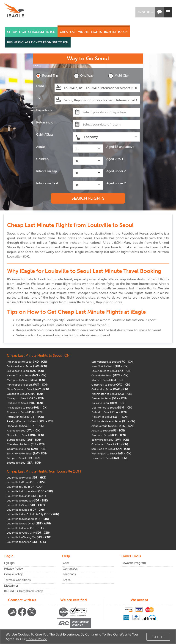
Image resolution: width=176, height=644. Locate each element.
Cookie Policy (13, 574)
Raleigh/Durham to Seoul (30, 421)
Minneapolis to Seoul (27, 385)
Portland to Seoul (25, 403)
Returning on (46, 122)
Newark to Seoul (109, 417)
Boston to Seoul (109, 435)
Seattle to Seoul (24, 463)
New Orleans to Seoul (28, 389)
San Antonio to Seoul (27, 453)
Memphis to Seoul (26, 380)
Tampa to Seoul (24, 458)
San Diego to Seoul (111, 449)
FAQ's (67, 580)
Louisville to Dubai (26, 510)
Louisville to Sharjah (26, 542)
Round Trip (47, 76)
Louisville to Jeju (25, 487)
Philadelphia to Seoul (27, 407)
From (40, 86)
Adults (41, 147)
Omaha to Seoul (25, 394)
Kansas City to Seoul (26, 375)
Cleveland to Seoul (26, 444)
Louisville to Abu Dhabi (29, 523)
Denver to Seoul (109, 398)
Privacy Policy (14, 569)
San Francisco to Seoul (112, 362)
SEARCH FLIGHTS (88, 198)
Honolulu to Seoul (25, 426)
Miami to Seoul (108, 380)
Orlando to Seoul (110, 375)
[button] (145, 12)
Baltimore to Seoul (110, 440)
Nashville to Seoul (25, 435)
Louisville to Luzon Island (30, 491)
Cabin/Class (45, 134)
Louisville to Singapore (28, 519)
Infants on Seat (47, 183)
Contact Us (70, 569)
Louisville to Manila (26, 496)
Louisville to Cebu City (28, 533)
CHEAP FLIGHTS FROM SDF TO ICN (31, 32)
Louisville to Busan (26, 482)
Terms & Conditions (17, 580)
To (38, 98)
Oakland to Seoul (110, 389)
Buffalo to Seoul (24, 440)
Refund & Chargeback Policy (23, 591)
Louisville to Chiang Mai (29, 537)
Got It (158, 637)
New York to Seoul (110, 366)
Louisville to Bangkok (27, 500)
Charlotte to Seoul (110, 444)
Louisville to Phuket (26, 477)
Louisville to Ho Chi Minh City (33, 514)
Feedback (69, 574)
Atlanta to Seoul (23, 430)
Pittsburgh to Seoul (25, 417)
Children (42, 159)
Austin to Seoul (108, 430)
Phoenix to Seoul (25, 412)
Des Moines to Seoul (112, 407)
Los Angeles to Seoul (111, 371)
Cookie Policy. (37, 639)
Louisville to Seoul (26, 505)
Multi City (118, 76)
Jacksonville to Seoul (27, 366)
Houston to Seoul (109, 458)
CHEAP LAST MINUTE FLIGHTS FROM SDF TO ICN (94, 32)
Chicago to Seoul (25, 398)
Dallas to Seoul (108, 403)
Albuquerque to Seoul (112, 426)
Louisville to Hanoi (26, 528)
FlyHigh (9, 563)
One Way (84, 76)
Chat (66, 563)
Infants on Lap (47, 171)
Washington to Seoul (112, 394)
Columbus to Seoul (26, 449)
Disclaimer (11, 586)
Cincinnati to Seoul (111, 385)
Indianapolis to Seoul (27, 362)
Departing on (46, 110)
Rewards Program (134, 563)
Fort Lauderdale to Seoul (113, 421)
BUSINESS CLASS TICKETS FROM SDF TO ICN (38, 42)
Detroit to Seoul (109, 412)
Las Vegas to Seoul (25, 371)
